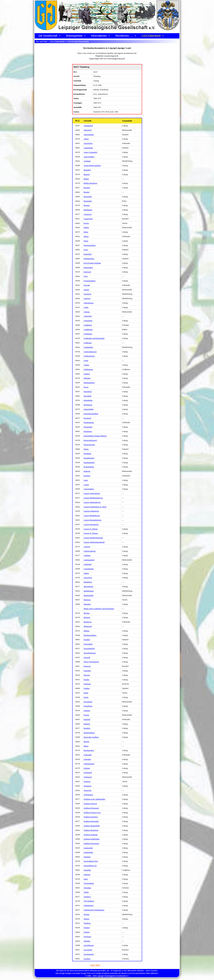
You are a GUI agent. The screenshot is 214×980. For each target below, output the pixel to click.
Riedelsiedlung (89, 733)
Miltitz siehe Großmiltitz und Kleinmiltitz (99, 609)
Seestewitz (88, 790)
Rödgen (86, 742)
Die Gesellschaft (50, 36)
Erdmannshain (89, 259)
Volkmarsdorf (89, 905)
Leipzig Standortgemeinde (93, 538)
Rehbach (87, 724)
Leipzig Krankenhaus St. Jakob (95, 507)
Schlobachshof (89, 764)
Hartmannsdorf (89, 383)
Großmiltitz (88, 334)
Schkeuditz (88, 755)
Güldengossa (88, 369)
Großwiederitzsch (90, 352)
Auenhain (87, 161)
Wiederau (87, 923)
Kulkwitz (87, 471)
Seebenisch (88, 777)
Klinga (86, 449)
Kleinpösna (88, 431)
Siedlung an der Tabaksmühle (94, 799)
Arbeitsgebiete (76, 36)
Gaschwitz (88, 294)
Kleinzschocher (89, 445)
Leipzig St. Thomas (91, 533)
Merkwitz (87, 600)
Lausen (86, 485)
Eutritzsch (87, 272)
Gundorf (87, 374)
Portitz (86, 697)
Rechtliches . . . (126, 36)
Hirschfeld (88, 396)
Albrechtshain (89, 135)
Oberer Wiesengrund (91, 662)
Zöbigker (87, 941)
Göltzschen (88, 316)
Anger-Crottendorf (90, 152)
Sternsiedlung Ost (90, 866)
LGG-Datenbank (153, 36)
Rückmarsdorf (89, 750)
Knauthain (87, 454)
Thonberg (87, 897)
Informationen (101, 36)
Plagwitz (87, 675)
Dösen (86, 241)
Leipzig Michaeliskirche (93, 520)
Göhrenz (87, 312)
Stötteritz (87, 875)
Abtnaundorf (88, 126)
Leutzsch (87, 547)
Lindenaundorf (89, 560)
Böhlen (86, 179)
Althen (86, 139)
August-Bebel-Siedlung (92, 166)
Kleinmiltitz (88, 427)
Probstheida (88, 706)
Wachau (87, 914)
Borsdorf (87, 188)
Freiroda (87, 285)
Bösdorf (87, 192)
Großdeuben (88, 330)
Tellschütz (87, 888)
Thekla (86, 892)
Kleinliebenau (89, 422)
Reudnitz (87, 728)
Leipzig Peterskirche (91, 525)
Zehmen (87, 932)
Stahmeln (87, 857)
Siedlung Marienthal (91, 821)
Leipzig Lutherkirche (91, 511)
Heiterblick (88, 392)
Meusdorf (87, 604)
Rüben (86, 746)
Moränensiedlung (90, 635)
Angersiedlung (89, 157)
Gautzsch (87, 298)
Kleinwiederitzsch (90, 440)
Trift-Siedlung (89, 901)
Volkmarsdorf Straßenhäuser (94, 910)
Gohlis (86, 307)
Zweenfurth (88, 950)
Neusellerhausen (90, 653)
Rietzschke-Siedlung (91, 737)
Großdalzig (88, 325)
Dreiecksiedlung (90, 245)
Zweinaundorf (89, 954)
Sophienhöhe (88, 852)
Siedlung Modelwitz (91, 830)
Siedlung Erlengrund (91, 808)
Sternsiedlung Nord (91, 861)
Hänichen (87, 378)
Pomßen (87, 688)
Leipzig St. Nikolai (91, 529)
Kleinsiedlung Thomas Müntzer (95, 436)
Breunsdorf (88, 201)
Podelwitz (87, 684)
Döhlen (86, 228)
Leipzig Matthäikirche (92, 516)
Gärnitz (86, 290)
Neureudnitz (88, 644)
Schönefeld (88, 773)
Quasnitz (87, 711)
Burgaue (87, 205)
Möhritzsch (88, 626)
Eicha (86, 250)
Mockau (87, 613)
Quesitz (86, 715)
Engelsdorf (88, 254)
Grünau (86, 365)
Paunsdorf (87, 671)
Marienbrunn (88, 587)
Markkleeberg (89, 591)
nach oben (95, 965)
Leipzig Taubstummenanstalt (94, 542)
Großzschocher (89, 356)
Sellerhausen (88, 795)
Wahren (86, 919)
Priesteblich (88, 702)
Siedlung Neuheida (91, 835)
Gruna (86, 360)
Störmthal (87, 870)
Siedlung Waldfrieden (92, 839)
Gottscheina (88, 321)
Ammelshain (88, 148)
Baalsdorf (87, 170)
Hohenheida (88, 400)
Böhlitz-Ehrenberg (90, 183)
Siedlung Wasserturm (91, 843)
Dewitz (86, 223)
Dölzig (86, 236)
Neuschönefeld (89, 649)
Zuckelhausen (89, 945)
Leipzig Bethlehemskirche (93, 498)
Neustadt (87, 657)
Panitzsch (87, 666)
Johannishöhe (89, 409)
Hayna (86, 387)
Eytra (86, 276)
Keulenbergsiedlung (91, 414)
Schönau (87, 768)
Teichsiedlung (89, 883)
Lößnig (86, 573)
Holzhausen (88, 405)
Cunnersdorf (88, 219)
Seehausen (88, 786)
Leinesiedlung (89, 489)
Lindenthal (88, 564)
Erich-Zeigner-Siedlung (92, 263)
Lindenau (87, 555)
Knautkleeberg (89, 458)
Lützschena (88, 578)
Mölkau (86, 631)
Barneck (87, 174)
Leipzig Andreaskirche (92, 493)
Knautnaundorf (89, 462)
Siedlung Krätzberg (91, 817)
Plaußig (86, 680)
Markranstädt (88, 595)
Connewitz (88, 214)
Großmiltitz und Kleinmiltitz (94, 338)
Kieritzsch (87, 418)
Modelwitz (88, 622)
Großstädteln (88, 347)
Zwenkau (87, 959)
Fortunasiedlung (90, 281)
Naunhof (87, 640)
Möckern (87, 617)
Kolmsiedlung (89, 467)
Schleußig (87, 759)
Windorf (87, 928)
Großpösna (88, 343)
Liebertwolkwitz (90, 551)
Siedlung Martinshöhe (92, 826)
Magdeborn (88, 582)
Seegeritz (87, 781)
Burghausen (88, 210)
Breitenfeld (88, 197)
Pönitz (86, 693)
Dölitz (86, 232)
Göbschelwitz (89, 303)
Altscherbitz (88, 143)
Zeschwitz (87, 937)
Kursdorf (87, 476)
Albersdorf (88, 130)
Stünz (86, 879)
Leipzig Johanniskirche (92, 502)
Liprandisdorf (89, 569)
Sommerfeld (88, 848)
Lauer (86, 480)
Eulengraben (88, 268)
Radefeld (87, 719)
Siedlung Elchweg (90, 804)
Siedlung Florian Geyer (92, 813)
